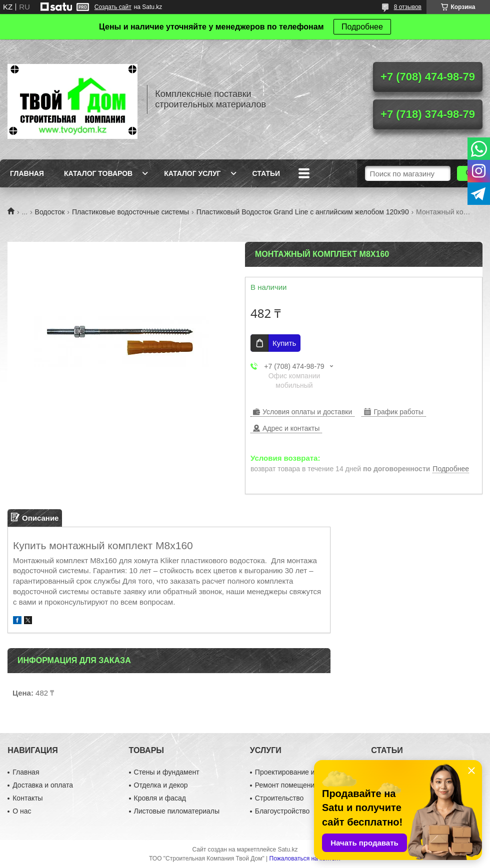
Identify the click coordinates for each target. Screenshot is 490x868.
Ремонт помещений (287, 785)
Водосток (50, 212)
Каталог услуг (192, 173)
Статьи (266, 173)
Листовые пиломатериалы (177, 811)
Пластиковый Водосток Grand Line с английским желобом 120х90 (303, 212)
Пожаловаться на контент (305, 859)
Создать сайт (113, 7)
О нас (22, 811)
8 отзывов (408, 7)
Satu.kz (287, 850)
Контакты (27, 798)
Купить (284, 343)
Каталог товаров (98, 173)
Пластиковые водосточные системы (130, 212)
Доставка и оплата (43, 785)
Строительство (279, 798)
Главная (27, 173)
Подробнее (362, 27)
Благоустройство (282, 811)
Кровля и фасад (160, 798)
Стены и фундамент (167, 772)
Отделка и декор (161, 785)
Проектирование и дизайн (297, 772)
